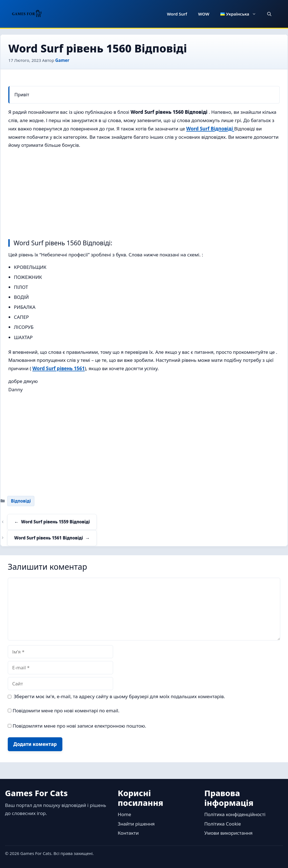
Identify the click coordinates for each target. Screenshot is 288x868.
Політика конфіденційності (235, 814)
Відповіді (21, 501)
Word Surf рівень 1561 (59, 368)
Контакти (128, 833)
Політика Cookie (223, 824)
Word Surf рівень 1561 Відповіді (49, 538)
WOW (204, 14)
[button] (269, 14)
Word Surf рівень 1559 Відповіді (55, 522)
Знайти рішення (136, 824)
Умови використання (228, 833)
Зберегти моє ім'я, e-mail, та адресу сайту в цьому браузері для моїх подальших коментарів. (119, 696)
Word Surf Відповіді (210, 129)
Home (124, 814)
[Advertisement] (144, 193)
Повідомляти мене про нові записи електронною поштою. (79, 726)
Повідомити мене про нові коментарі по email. (66, 711)
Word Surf (177, 14)
